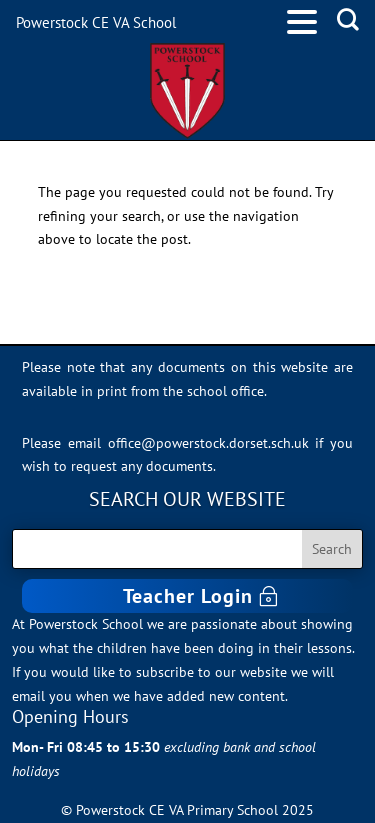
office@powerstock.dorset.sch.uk (208, 443)
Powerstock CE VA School (96, 22)
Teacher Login (188, 596)
